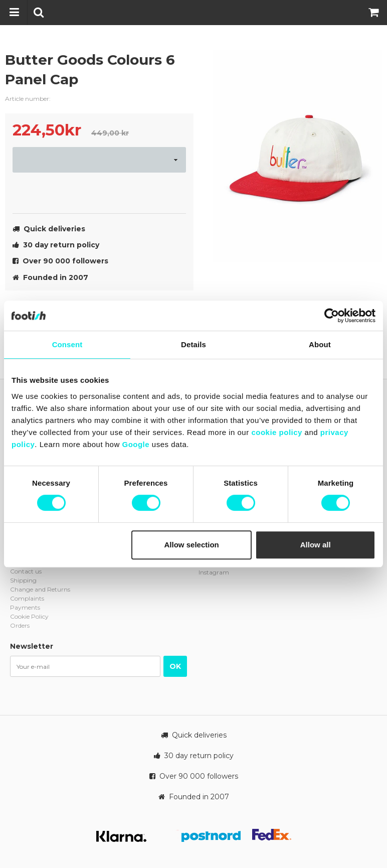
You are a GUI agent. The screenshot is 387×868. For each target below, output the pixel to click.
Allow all (316, 545)
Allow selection (192, 545)
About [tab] (320, 344)
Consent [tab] (67, 344)
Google (136, 444)
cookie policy (277, 432)
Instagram (214, 572)
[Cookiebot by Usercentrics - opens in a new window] (332, 316)
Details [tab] (193, 344)
